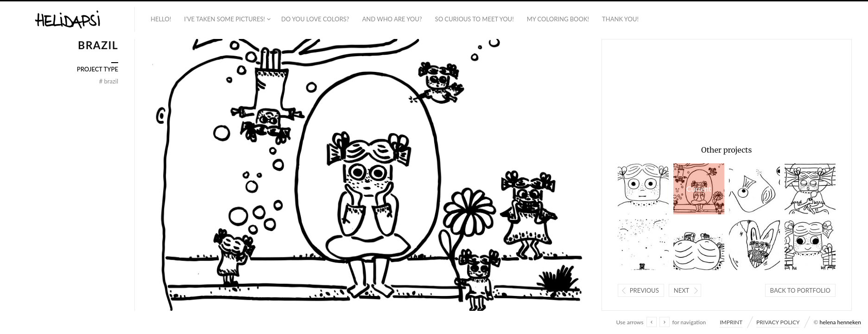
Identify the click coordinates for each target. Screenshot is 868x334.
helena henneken (840, 322)
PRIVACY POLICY (778, 322)
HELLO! (161, 19)
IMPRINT (731, 322)
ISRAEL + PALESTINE (643, 244)
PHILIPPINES (754, 244)
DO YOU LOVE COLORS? (315, 19)
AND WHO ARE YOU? (392, 19)
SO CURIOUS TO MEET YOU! (475, 19)
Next (682, 290)
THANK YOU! (620, 19)
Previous (644, 290)
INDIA (643, 189)
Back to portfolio (800, 290)
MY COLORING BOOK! (558, 19)
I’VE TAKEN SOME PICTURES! (225, 19)
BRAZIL (699, 189)
